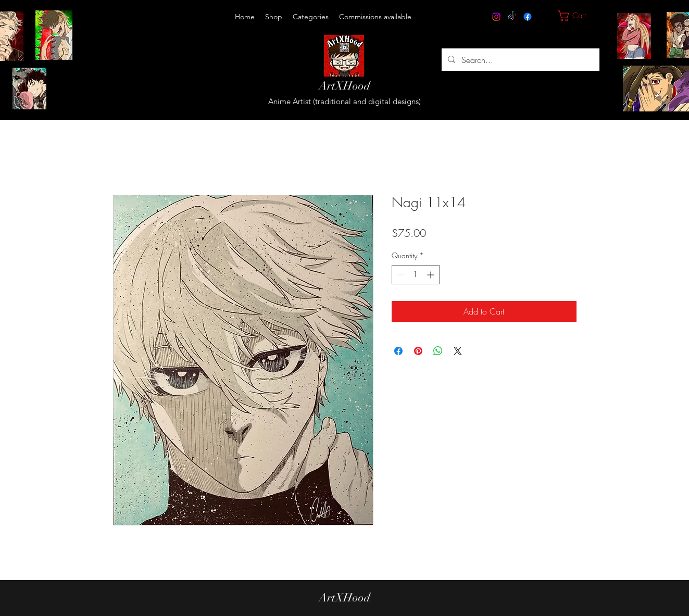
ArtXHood (344, 86)
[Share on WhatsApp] (438, 351)
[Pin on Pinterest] (418, 351)
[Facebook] (528, 17)
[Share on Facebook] (398, 351)
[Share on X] (458, 351)
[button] (311, 17)
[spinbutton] (416, 275)
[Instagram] (496, 17)
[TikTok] (512, 17)
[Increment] (431, 275)
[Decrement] (400, 275)
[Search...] (519, 60)
